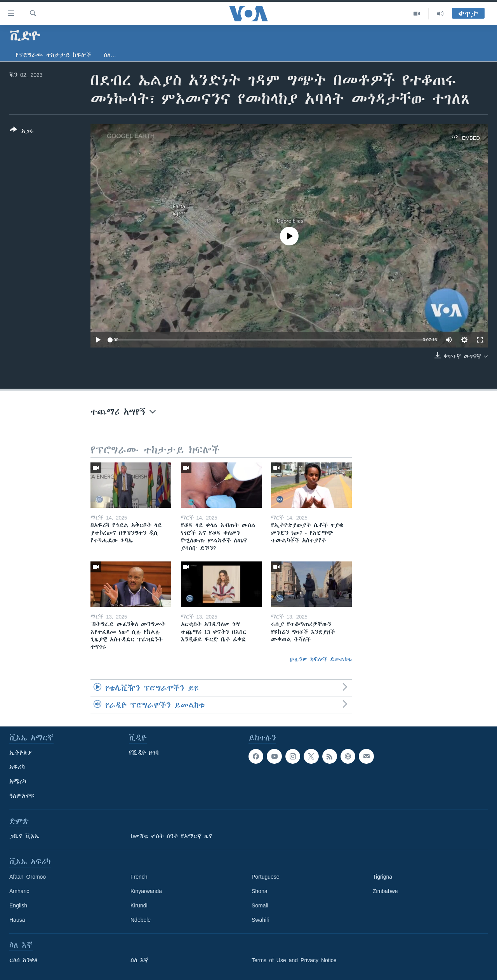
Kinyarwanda (146, 891)
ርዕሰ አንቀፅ (23, 960)
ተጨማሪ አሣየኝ (123, 412)
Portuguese (266, 877)
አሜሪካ (18, 782)
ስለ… (110, 55)
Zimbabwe (385, 891)
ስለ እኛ (139, 960)
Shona (259, 891)
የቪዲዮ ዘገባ (144, 753)
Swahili (260, 920)
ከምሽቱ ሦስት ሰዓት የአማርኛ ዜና (171, 836)
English (18, 905)
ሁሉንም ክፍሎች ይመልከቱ (321, 659)
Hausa (17, 920)
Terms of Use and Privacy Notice (294, 960)
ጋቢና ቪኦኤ (24, 836)
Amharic (19, 891)
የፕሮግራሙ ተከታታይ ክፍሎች (53, 55)
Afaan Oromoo (28, 877)
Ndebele (141, 920)
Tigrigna (382, 877)
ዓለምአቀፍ (22, 796)
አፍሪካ (17, 767)
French (139, 877)
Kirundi (139, 905)
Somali (260, 905)
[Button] (22, 132)
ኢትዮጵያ (21, 753)
